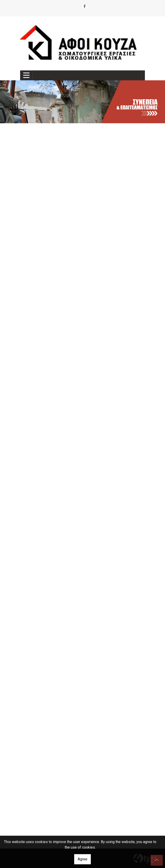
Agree (82, 859)
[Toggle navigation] (26, 75)
